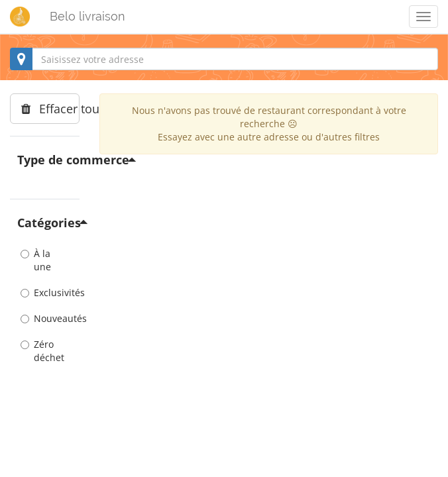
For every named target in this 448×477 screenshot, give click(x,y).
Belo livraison (87, 16)
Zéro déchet (42, 351)
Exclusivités (45, 292)
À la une (36, 260)
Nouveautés (45, 318)
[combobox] (224, 59)
